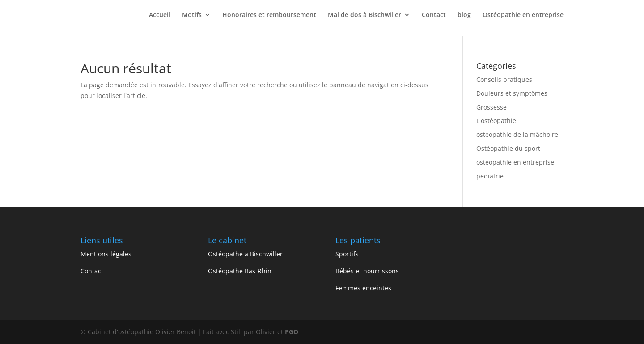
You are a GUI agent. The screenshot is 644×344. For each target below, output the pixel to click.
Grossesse (491, 107)
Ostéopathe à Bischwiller (245, 254)
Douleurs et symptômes (512, 93)
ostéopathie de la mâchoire (517, 134)
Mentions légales (106, 254)
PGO (292, 332)
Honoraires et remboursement (269, 15)
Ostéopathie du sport (508, 148)
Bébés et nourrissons (367, 271)
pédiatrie (490, 176)
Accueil (160, 15)
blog (464, 15)
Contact (434, 15)
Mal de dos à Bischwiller (364, 15)
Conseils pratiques (504, 79)
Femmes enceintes (363, 288)
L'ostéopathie (496, 121)
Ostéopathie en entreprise (523, 15)
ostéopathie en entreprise (515, 162)
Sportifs (347, 254)
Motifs (192, 15)
